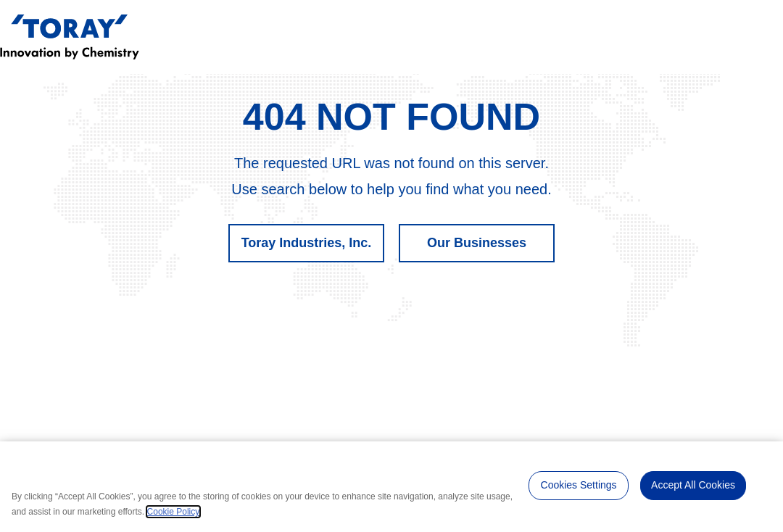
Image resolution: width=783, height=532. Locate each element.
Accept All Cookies (693, 485)
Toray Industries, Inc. (307, 243)
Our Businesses (477, 243)
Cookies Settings (579, 485)
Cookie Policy (174, 512)
